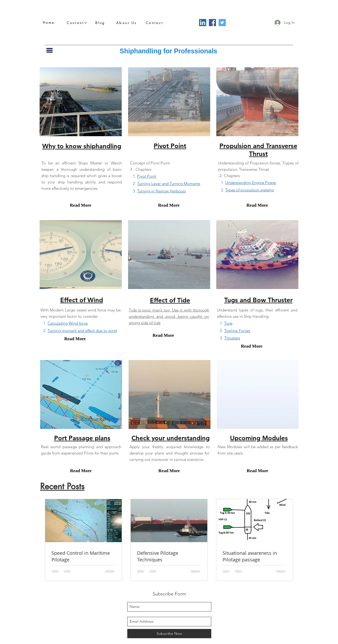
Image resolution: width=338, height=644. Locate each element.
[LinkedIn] (203, 23)
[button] (77, 23)
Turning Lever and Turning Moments (169, 184)
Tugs (228, 323)
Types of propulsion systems (250, 190)
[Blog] (102, 23)
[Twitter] (222, 23)
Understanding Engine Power (251, 183)
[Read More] (81, 205)
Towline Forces (237, 331)
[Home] (50, 22)
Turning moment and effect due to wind (82, 331)
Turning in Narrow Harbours (161, 191)
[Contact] (156, 23)
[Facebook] (212, 23)
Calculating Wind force (68, 323)
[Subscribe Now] (169, 634)
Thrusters (232, 338)
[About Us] (128, 23)
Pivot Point (147, 176)
